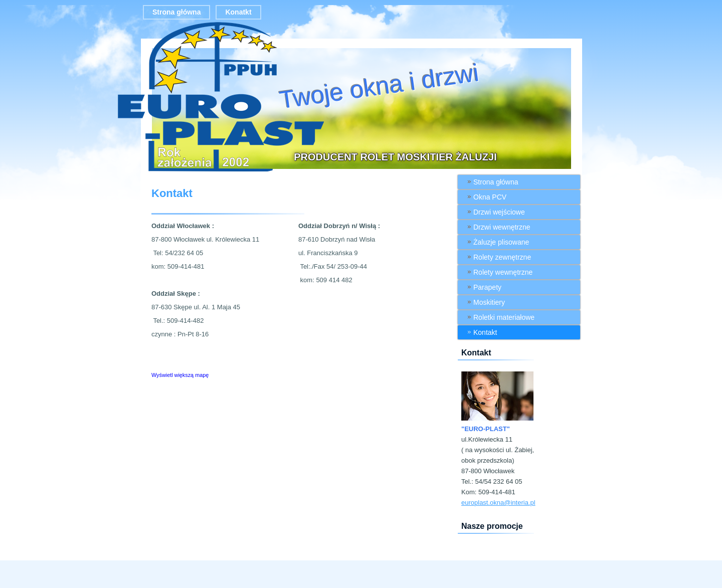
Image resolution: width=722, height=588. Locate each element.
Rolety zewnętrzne (502, 257)
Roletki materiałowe (504, 317)
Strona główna (176, 12)
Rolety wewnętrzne (503, 272)
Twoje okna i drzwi (379, 86)
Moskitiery (489, 302)
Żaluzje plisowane (501, 242)
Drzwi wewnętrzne (502, 227)
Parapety (487, 287)
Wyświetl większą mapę (180, 375)
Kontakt (172, 193)
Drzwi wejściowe (499, 212)
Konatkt (238, 12)
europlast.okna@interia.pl (498, 503)
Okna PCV (490, 197)
